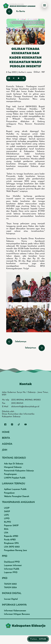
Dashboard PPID (12, 562)
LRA (6, 533)
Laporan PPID (11, 573)
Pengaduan (9, 493)
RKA (6, 529)
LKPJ (6, 515)
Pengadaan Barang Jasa (15, 550)
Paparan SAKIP (11, 526)
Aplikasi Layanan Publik (15, 489)
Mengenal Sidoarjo (13, 467)
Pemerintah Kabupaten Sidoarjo (19, 471)
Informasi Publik (12, 569)
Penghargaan (10, 474)
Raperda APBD (11, 536)
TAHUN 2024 (10, 588)
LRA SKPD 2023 (12, 547)
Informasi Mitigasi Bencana (17, 614)
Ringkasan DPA (11, 543)
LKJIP (7, 508)
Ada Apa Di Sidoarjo (14, 464)
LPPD (7, 519)
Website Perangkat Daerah (17, 497)
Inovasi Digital (11, 599)
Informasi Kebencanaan (15, 611)
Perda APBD (10, 540)
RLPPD (7, 522)
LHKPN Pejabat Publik (15, 478)
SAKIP (7, 512)
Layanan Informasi (13, 566)
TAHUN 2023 (10, 584)
